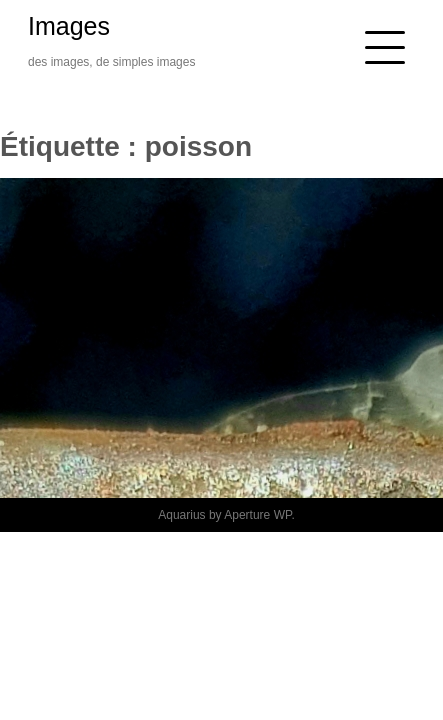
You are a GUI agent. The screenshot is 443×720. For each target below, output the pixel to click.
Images (69, 26)
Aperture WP (257, 515)
